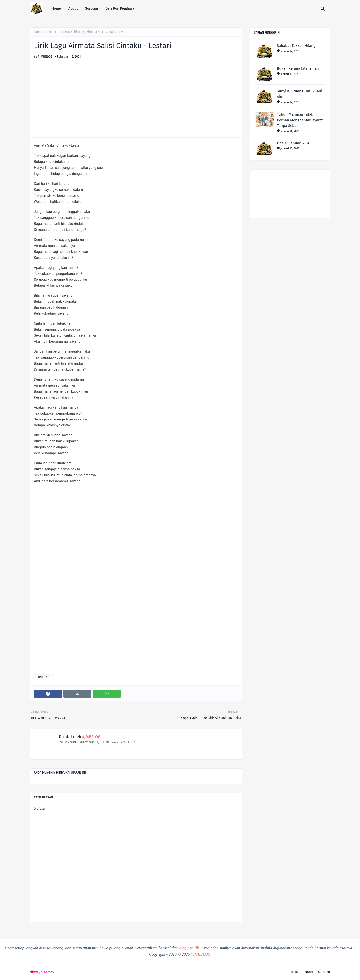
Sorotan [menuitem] (92, 9)
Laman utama (43, 32)
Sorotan (324, 972)
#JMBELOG (45, 57)
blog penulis (189, 948)
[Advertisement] (136, 93)
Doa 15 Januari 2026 (294, 143)
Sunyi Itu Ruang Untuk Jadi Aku (300, 94)
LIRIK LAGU (63, 32)
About (309, 972)
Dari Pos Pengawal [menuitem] (120, 9)
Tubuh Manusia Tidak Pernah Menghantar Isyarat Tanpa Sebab (300, 120)
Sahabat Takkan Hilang (296, 46)
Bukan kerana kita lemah (298, 68)
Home (295, 972)
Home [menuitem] (56, 9)
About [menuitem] (73, 9)
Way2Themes (44, 972)
